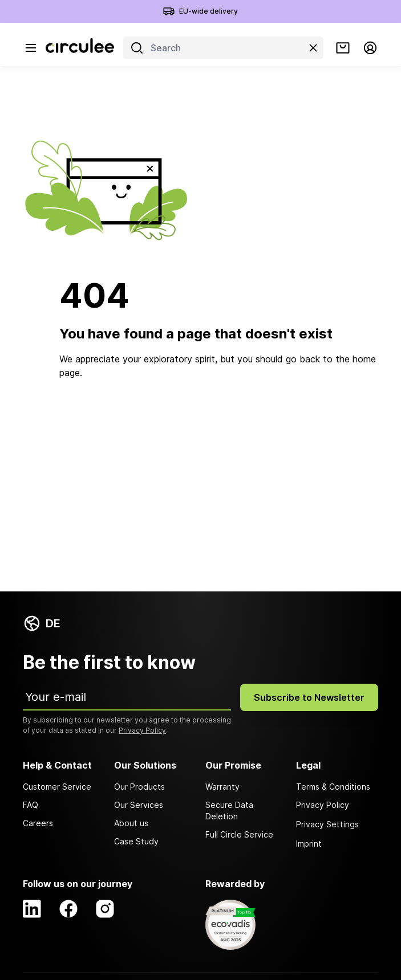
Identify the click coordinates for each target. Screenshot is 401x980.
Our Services (139, 805)
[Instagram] (105, 909)
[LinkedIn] (32, 909)
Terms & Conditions (333, 787)
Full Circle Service (239, 834)
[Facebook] (68, 909)
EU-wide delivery (208, 11)
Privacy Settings (327, 824)
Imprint (309, 844)
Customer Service (57, 787)
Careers (38, 823)
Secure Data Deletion (229, 810)
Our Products (139, 787)
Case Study (136, 841)
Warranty (222, 787)
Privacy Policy (142, 730)
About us (131, 823)
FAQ (31, 805)
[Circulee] (80, 48)
